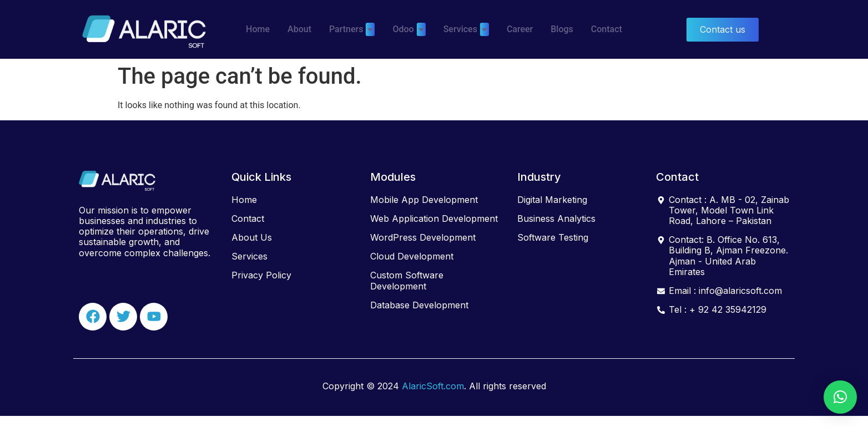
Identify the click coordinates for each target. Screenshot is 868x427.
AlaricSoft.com (433, 386)
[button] (840, 397)
